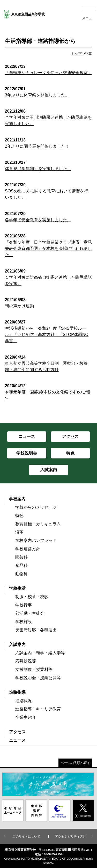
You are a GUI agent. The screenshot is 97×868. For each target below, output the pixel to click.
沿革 (19, 532)
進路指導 (17, 692)
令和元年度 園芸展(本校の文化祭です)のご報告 (49, 392)
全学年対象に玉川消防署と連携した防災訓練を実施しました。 (49, 117)
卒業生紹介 (26, 717)
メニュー (89, 18)
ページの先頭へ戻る (75, 763)
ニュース (17, 740)
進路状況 (24, 701)
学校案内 (17, 499)
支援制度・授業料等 (34, 669)
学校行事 (24, 605)
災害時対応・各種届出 (36, 630)
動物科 (21, 574)
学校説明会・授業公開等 (38, 678)
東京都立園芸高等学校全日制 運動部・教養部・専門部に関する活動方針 (49, 363)
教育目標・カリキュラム (38, 524)
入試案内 (17, 644)
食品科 (21, 565)
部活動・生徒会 (30, 613)
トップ (76, 54)
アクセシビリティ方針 (71, 837)
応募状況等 (26, 661)
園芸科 (21, 557)
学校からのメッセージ (36, 507)
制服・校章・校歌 (32, 597)
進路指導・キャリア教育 (38, 709)
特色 (19, 516)
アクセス (17, 732)
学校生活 (17, 588)
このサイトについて (26, 837)
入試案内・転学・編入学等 (40, 653)
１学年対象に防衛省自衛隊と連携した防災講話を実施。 (49, 277)
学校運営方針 (28, 549)
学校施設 (24, 622)
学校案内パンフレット (36, 540)
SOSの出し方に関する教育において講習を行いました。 (49, 191)
